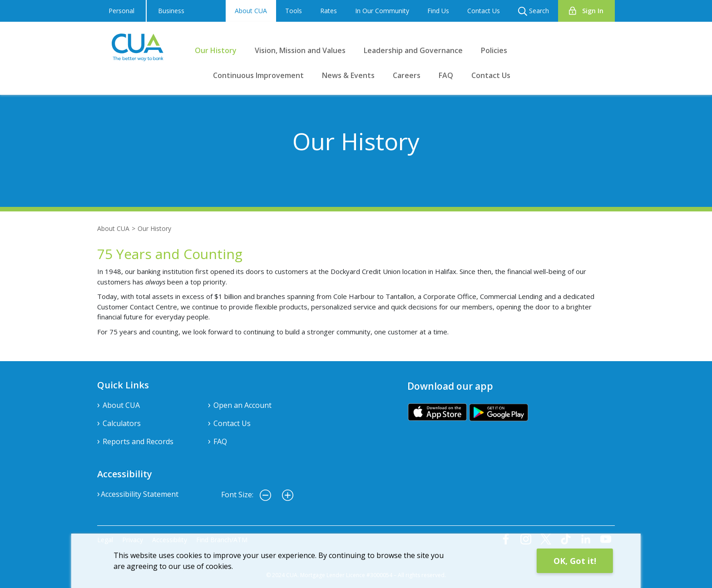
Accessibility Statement (140, 494)
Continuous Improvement (258, 75)
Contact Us (484, 11)
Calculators (122, 423)
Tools (294, 11)
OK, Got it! (575, 561)
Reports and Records (138, 441)
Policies (494, 50)
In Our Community (382, 11)
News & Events (348, 75)
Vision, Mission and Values (300, 50)
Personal (121, 11)
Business (171, 11)
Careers (407, 75)
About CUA (251, 11)
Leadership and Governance (413, 50)
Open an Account (242, 405)
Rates (329, 11)
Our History (216, 50)
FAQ (446, 75)
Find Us (438, 11)
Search (534, 11)
